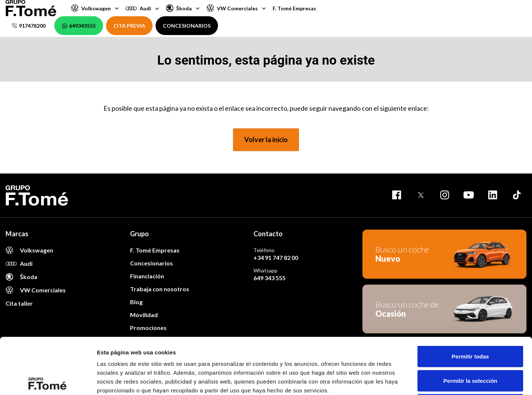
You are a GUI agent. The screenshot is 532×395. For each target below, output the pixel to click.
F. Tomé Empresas (294, 8)
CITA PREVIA (129, 26)
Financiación (147, 276)
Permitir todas (470, 298)
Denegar (470, 346)
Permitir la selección (470, 322)
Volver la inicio (266, 140)
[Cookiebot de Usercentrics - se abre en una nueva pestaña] (48, 381)
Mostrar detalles (400, 380)
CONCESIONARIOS (187, 26)
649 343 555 (270, 278)
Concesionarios (151, 263)
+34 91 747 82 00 (276, 257)
